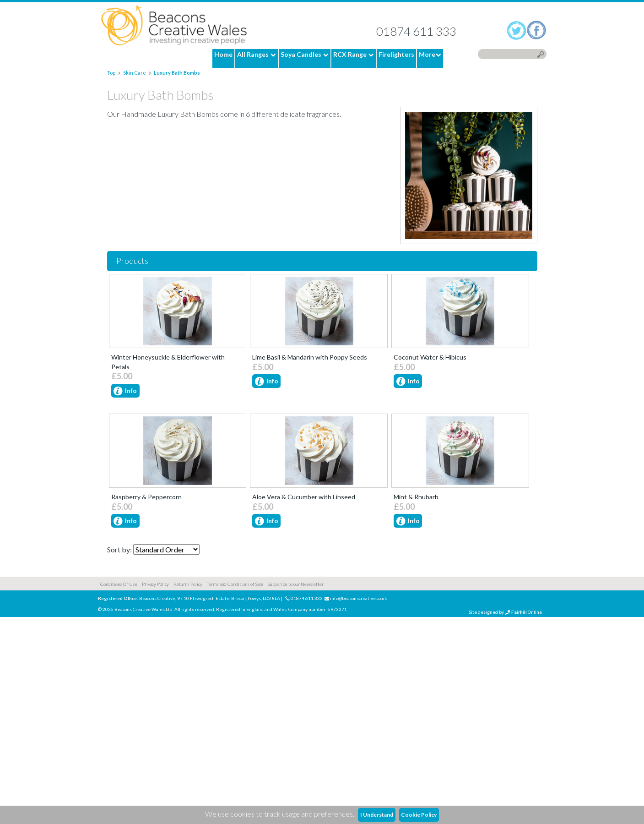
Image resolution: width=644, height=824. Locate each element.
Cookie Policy (419, 815)
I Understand (377, 815)
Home (174, 26)
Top (112, 73)
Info (125, 391)
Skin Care (135, 73)
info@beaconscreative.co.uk (359, 805)
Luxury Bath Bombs (177, 73)
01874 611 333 (416, 31)
